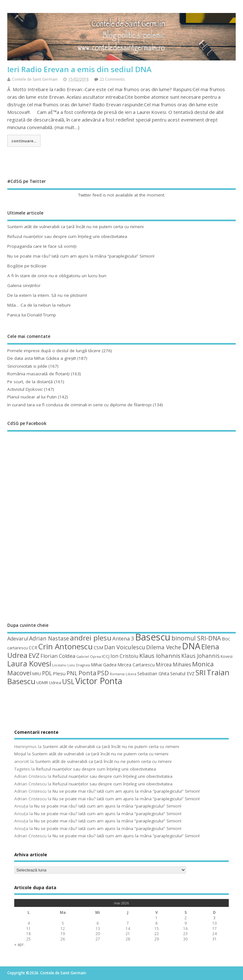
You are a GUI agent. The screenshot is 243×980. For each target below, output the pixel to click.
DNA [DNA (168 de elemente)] (191, 646)
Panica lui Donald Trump (32, 315)
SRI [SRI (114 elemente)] (201, 673)
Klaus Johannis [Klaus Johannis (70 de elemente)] (200, 656)
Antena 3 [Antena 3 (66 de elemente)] (123, 638)
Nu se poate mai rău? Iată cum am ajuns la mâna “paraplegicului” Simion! (81, 256)
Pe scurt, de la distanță (30, 382)
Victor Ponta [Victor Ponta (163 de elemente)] (99, 681)
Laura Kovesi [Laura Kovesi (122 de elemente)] (29, 664)
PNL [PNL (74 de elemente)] (72, 673)
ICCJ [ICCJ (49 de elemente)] (106, 656)
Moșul (20, 754)
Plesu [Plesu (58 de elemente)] (59, 673)
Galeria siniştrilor (24, 285)
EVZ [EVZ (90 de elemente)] (34, 655)
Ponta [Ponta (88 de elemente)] (87, 673)
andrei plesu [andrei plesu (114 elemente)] (91, 638)
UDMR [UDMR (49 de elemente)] (42, 683)
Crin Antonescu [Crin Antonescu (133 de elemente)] (65, 646)
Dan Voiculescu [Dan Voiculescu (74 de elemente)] (125, 647)
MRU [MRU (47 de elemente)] (37, 674)
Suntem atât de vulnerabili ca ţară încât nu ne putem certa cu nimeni (75, 227)
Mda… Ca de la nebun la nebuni (39, 305)
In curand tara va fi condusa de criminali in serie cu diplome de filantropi (79, 405)
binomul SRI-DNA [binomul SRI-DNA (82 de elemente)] (196, 638)
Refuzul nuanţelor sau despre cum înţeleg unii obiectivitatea (67, 236)
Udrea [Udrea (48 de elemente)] (55, 683)
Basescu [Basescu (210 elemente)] (153, 637)
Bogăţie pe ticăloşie (27, 266)
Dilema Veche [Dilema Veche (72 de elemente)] (164, 647)
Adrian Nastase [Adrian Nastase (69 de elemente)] (49, 638)
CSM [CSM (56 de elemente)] (98, 647)
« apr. (19, 944)
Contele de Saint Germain (35, 79)
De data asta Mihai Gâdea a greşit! (42, 358)
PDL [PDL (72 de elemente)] (47, 673)
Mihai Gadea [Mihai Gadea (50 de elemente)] (104, 665)
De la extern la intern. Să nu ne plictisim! (47, 295)
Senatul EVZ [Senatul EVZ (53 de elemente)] (182, 674)
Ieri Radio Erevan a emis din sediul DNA (79, 69)
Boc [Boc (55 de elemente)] (226, 639)
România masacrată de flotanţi (38, 374)
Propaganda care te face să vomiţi (42, 246)
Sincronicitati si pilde (27, 366)
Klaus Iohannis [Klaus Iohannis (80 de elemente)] (160, 656)
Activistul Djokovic (25, 389)
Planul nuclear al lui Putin (32, 397)
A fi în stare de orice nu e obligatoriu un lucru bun (57, 276)
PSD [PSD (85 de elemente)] (103, 673)
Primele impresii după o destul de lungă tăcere (54, 351)
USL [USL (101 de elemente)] (68, 681)
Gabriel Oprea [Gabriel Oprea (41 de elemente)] (89, 656)
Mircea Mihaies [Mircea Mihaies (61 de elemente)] (173, 665)
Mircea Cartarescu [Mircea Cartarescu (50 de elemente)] (136, 665)
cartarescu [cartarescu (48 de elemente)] (18, 648)
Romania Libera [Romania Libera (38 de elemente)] (123, 674)
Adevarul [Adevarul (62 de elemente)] (18, 639)
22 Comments (112, 79)
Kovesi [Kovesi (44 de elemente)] (227, 656)
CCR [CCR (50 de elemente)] (33, 648)
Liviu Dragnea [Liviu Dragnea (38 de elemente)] (79, 665)
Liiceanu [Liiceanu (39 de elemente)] (59, 665)
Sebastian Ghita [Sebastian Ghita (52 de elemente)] (153, 674)
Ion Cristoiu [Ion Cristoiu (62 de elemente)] (124, 656)
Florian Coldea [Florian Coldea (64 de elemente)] (58, 656)
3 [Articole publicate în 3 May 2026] (214, 918)
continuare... (24, 141)
